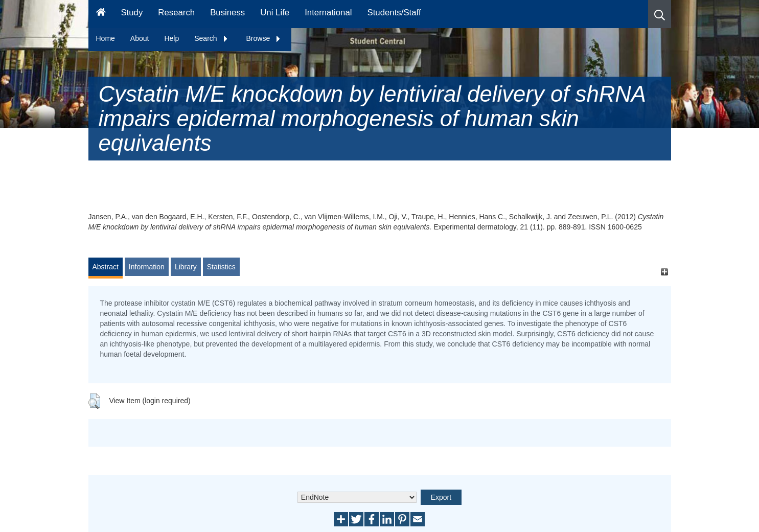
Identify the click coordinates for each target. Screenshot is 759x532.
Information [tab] (147, 267)
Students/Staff (394, 13)
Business (227, 13)
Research (176, 13)
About (140, 38)
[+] (665, 272)
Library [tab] (186, 267)
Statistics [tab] (221, 267)
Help (171, 38)
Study (132, 13)
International (328, 13)
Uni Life (275, 13)
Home (106, 38)
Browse (264, 38)
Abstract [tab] (106, 267)
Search (211, 38)
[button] (660, 14)
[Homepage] (101, 14)
